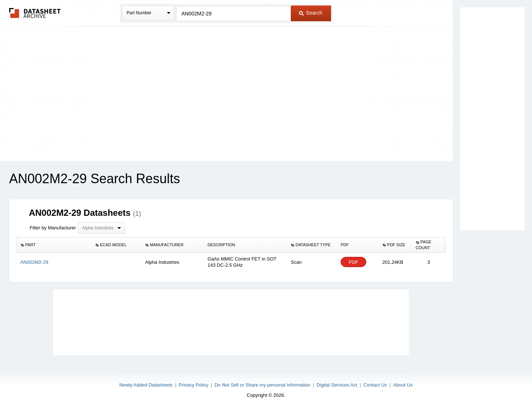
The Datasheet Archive (35, 13)
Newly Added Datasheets (146, 385)
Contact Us (375, 385)
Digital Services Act (337, 385)
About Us (403, 385)
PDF (353, 262)
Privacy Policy (193, 385)
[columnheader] (54, 245)
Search (311, 13)
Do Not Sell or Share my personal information (263, 385)
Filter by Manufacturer (53, 228)
